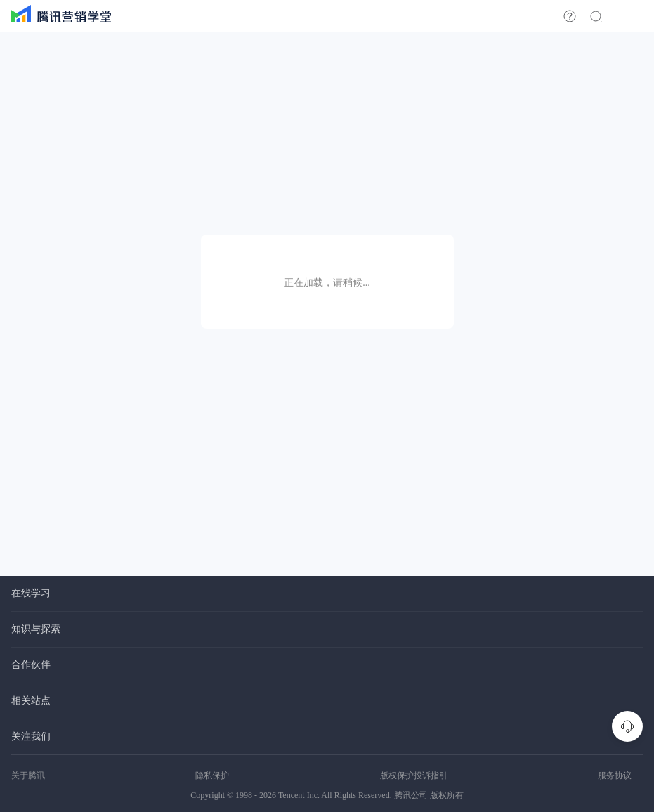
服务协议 (615, 775)
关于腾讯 (28, 775)
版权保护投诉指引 (414, 775)
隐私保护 (212, 775)
